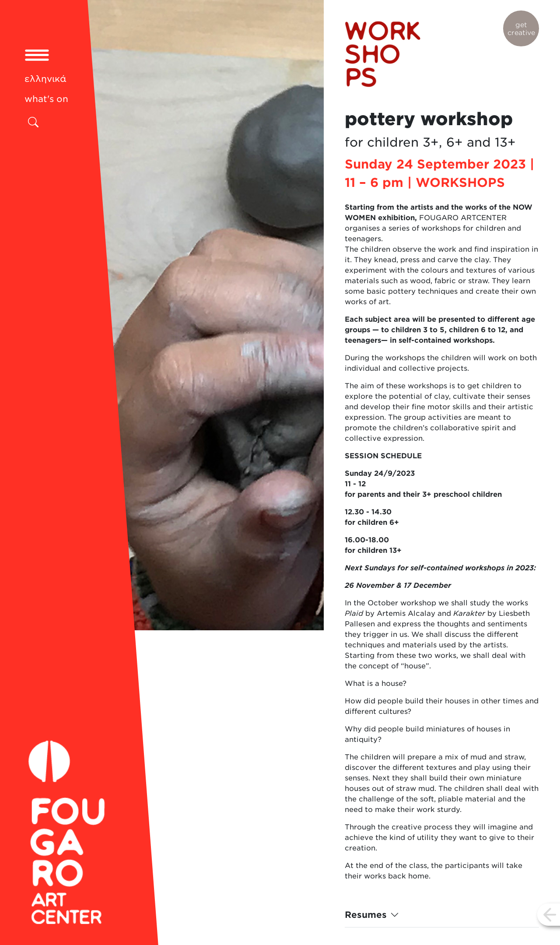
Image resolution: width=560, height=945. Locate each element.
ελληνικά (45, 79)
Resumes (366, 915)
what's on (46, 99)
